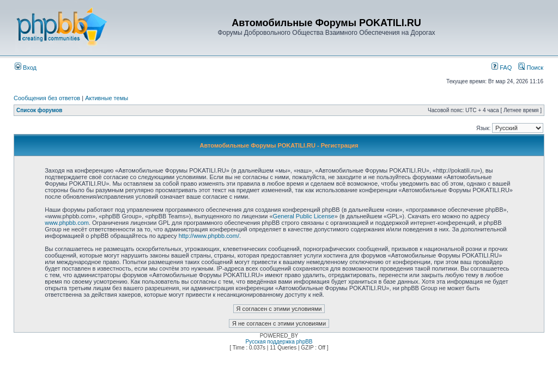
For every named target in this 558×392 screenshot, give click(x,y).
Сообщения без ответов (47, 98)
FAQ (502, 68)
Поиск (531, 68)
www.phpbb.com (67, 223)
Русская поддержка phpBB (279, 342)
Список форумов (40, 110)
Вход (26, 68)
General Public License (304, 216)
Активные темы (107, 98)
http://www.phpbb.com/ (209, 236)
